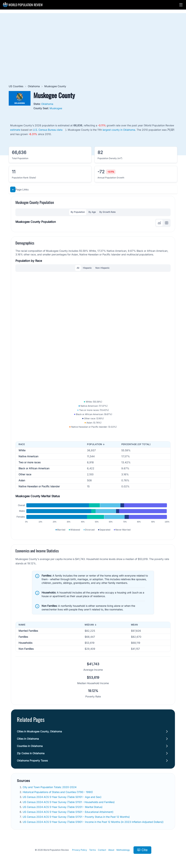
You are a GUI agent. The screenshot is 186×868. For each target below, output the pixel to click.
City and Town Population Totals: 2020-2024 (50, 787)
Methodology (123, 850)
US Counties (16, 86)
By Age (92, 212)
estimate (15, 130)
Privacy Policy (80, 850)
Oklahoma (34, 86)
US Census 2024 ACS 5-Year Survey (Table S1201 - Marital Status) (63, 807)
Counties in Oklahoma (30, 746)
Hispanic (87, 268)
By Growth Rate (107, 212)
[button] (181, 5)
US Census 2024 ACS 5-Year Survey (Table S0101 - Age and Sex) (62, 797)
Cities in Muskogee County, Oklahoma (39, 731)
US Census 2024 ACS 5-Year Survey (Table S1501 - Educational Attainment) (68, 812)
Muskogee (56, 108)
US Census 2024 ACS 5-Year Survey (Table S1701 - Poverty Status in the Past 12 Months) (76, 817)
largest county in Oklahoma (119, 130)
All (78, 268)
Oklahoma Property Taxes (32, 761)
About (111, 850)
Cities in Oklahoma (28, 739)
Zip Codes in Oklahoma (31, 753)
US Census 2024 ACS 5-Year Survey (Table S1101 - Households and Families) (69, 802)
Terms (92, 850)
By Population (78, 212)
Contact (102, 850)
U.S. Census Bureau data (48, 130)
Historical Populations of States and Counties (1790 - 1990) (58, 792)
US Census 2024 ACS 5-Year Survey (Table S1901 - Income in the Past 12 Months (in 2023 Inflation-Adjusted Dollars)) (93, 822)
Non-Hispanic (102, 268)
